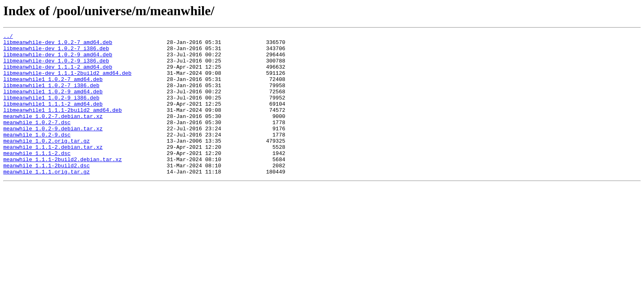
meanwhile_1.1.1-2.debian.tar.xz (53, 170)
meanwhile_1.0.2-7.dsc (37, 141)
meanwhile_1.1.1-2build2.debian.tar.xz (63, 185)
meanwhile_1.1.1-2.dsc (37, 178)
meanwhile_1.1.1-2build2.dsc (47, 192)
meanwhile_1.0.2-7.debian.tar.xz (53, 133)
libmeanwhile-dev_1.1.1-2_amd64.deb (58, 74)
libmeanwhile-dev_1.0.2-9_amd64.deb (58, 59)
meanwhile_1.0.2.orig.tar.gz (47, 163)
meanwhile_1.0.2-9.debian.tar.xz (53, 148)
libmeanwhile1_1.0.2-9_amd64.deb (53, 104)
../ (8, 37)
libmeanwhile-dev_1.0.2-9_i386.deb (56, 67)
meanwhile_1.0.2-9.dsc (37, 155)
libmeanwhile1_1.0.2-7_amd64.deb (53, 89)
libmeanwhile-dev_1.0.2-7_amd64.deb (58, 44)
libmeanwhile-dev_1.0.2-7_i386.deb (56, 52)
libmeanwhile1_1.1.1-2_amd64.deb (53, 118)
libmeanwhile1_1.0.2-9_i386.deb (51, 111)
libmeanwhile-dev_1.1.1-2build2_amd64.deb (67, 81)
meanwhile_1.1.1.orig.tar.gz (47, 200)
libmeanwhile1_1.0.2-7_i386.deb (51, 96)
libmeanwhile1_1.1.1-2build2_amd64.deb (63, 126)
